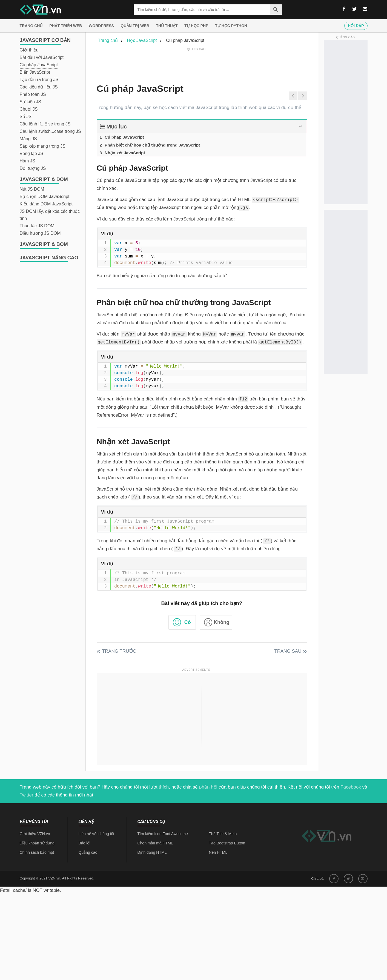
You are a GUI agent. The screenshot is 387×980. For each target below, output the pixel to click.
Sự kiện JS (31, 102)
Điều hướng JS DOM (40, 233)
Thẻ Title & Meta (223, 834)
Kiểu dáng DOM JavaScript (46, 204)
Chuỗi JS (29, 109)
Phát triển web (66, 26)
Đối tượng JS (33, 168)
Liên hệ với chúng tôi (96, 834)
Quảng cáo (88, 852)
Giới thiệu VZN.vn (35, 834)
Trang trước (119, 651)
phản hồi (208, 787)
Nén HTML (218, 852)
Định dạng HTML (152, 852)
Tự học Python (231, 26)
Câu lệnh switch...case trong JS (50, 131)
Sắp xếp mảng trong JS (43, 146)
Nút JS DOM (32, 189)
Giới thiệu (29, 50)
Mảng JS (28, 139)
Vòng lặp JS (31, 154)
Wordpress (101, 26)
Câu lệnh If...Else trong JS (45, 124)
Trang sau (288, 651)
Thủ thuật (167, 26)
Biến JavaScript (35, 72)
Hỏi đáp (356, 26)
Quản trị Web (135, 26)
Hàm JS (28, 161)
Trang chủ (31, 26)
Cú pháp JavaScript (39, 65)
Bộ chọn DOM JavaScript (45, 197)
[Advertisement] (196, 64)
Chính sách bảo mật (37, 852)
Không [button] (221, 622)
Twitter (27, 795)
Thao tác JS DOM (37, 226)
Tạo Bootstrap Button (227, 843)
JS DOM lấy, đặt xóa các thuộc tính (50, 215)
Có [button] (188, 622)
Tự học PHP (196, 26)
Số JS (26, 117)
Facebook (351, 787)
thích (164, 787)
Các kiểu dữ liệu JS (39, 87)
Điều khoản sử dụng (37, 843)
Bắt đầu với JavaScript (42, 57)
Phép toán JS (33, 94)
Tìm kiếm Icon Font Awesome (163, 834)
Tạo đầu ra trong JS (39, 80)
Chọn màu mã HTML (155, 843)
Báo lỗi (84, 843)
